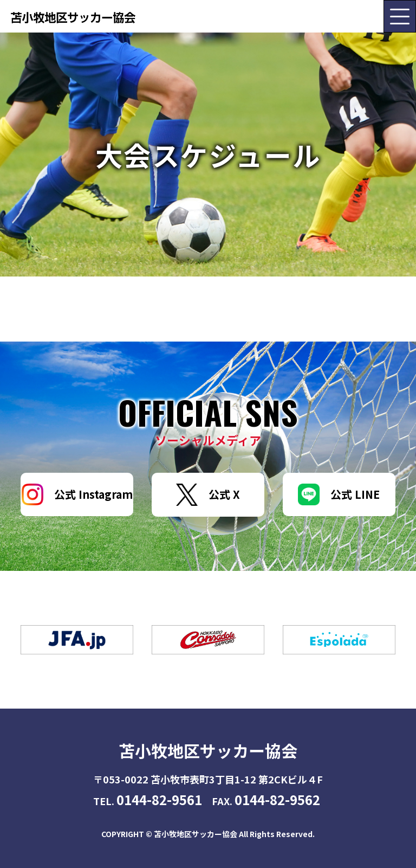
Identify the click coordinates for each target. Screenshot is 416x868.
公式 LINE (339, 494)
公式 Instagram (77, 494)
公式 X (208, 495)
